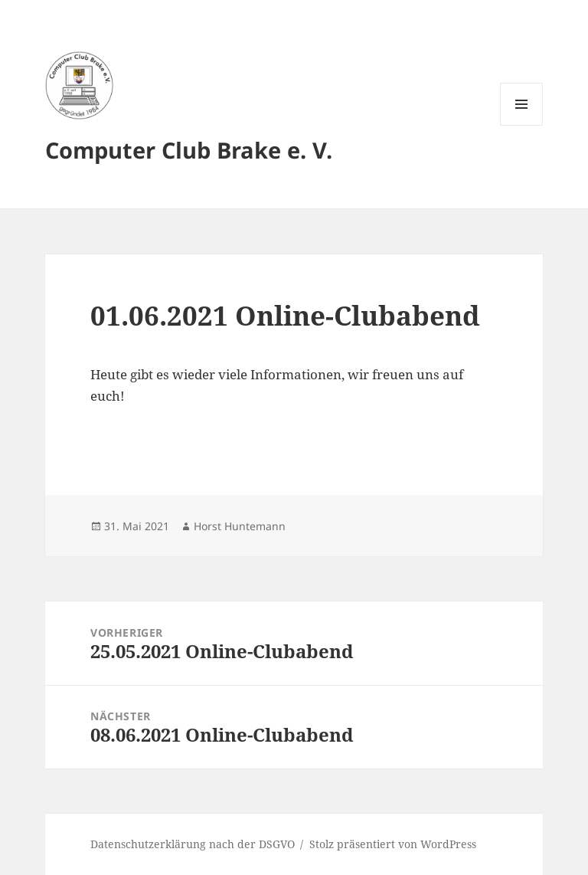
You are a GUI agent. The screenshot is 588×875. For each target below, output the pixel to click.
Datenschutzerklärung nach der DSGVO (193, 844)
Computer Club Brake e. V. (189, 150)
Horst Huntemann (240, 526)
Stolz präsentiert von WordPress (393, 844)
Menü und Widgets (522, 125)
